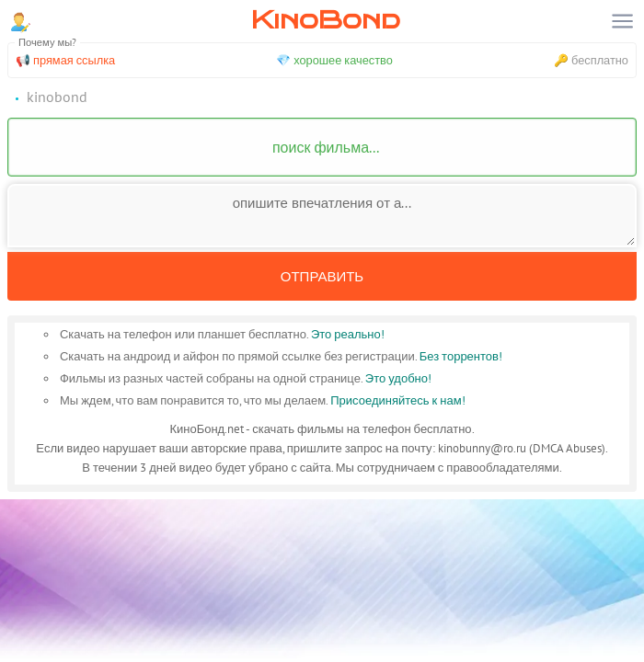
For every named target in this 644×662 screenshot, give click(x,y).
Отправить (322, 276)
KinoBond (326, 20)
